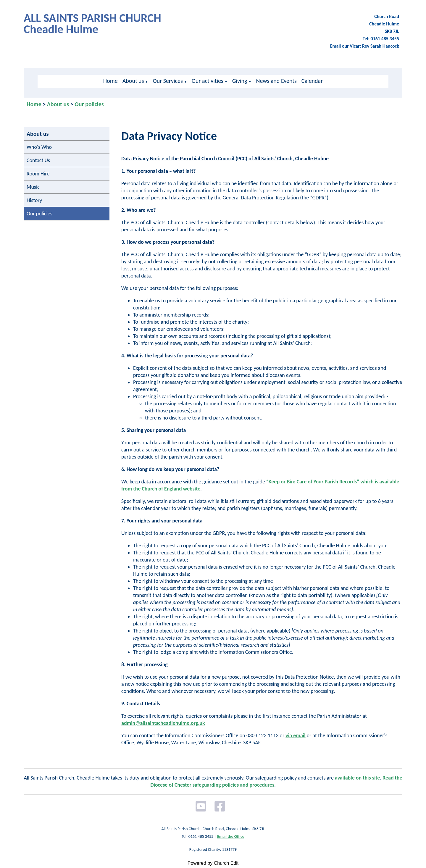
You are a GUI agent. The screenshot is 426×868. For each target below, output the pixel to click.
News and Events (276, 81)
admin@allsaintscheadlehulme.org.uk (163, 723)
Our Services (168, 81)
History (34, 200)
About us (133, 81)
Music (33, 187)
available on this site (357, 778)
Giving (240, 81)
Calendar (312, 81)
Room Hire (38, 174)
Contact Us (38, 160)
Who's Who (39, 147)
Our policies (89, 104)
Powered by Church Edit (213, 863)
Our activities (208, 81)
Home (110, 81)
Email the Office (231, 836)
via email (295, 735)
